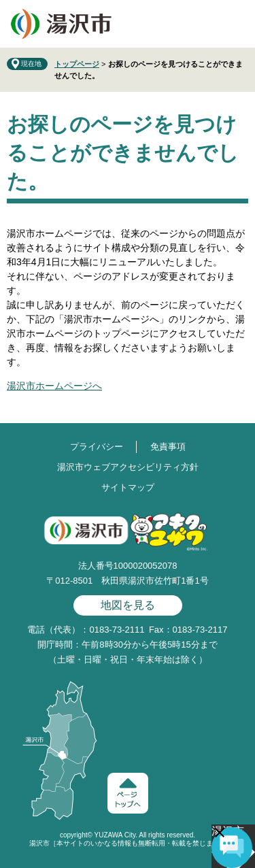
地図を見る (128, 605)
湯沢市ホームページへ (54, 386)
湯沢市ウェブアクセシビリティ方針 (128, 467)
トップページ (77, 64)
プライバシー (97, 447)
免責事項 (168, 447)
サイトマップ (128, 487)
